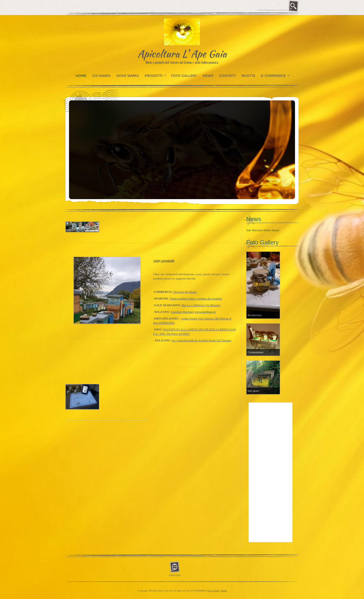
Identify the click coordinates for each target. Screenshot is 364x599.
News (208, 76)
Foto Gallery (184, 76)
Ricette (248, 76)
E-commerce (275, 76)
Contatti (227, 76)
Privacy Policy (213, 591)
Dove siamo (128, 76)
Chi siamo (101, 76)
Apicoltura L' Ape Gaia (182, 54)
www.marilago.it (205, 312)
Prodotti (155, 76)
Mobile (224, 591)
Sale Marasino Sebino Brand (263, 230)
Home (81, 76)
